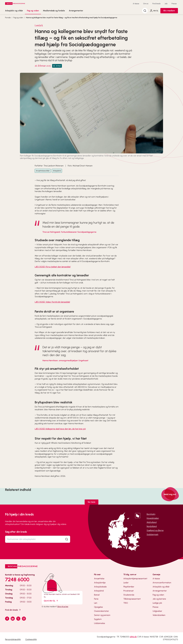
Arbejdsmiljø (100, 583)
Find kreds (156, 4)
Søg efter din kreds (16, 532)
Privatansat (128, 591)
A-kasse (136, 4)
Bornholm (151, 514)
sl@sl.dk (133, 637)
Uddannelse (100, 623)
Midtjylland (152, 522)
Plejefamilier (129, 587)
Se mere (91, 502)
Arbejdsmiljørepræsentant (135, 579)
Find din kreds (13, 610)
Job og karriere (159, 599)
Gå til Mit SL (51, 601)
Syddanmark (152, 534)
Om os (146, 4)
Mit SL (154, 11)
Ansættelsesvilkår (43, 171)
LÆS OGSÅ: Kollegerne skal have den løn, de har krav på (60, 429)
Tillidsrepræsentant (132, 599)
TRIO (126, 603)
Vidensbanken (159, 615)
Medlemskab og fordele (54, 11)
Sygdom (98, 619)
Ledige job (157, 603)
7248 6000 (17, 579)
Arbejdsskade (100, 587)
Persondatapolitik (13, 639)
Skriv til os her (63, 607)
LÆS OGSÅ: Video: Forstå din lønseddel (52, 302)
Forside (8, 18)
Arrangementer (76, 11)
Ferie (96, 599)
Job (166, 4)
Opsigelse (98, 607)
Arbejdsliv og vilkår (14, 11)
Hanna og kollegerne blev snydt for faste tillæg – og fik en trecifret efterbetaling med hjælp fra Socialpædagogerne (72, 18)
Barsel (97, 595)
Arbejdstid (57, 171)
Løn (96, 603)
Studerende (129, 595)
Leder (126, 583)
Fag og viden (33, 11)
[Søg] (145, 11)
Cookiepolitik (31, 639)
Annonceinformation (162, 583)
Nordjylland (152, 526)
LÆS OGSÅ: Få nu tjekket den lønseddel (53, 267)
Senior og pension (102, 615)
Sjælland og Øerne (155, 530)
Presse (174, 4)
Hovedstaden (153, 518)
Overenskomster (101, 611)
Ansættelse (99, 579)
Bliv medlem (169, 11)
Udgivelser (157, 611)
